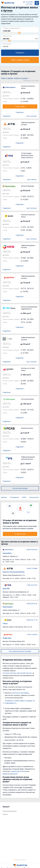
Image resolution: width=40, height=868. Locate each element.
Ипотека (4, 497)
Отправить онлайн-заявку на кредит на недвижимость (20, 702)
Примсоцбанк (8, 607)
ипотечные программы (20, 693)
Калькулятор (34, 497)
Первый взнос (7, 36)
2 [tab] (17, 860)
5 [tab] (23, 860)
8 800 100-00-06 (32, 550)
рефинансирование (10, 774)
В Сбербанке (15, 497)
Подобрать (20, 53)
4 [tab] (21, 860)
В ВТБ (24, 497)
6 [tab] (25, 860)
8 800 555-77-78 (32, 620)
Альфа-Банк (7, 638)
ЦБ (24, 2)
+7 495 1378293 (32, 635)
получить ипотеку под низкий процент (17, 673)
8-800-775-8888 (32, 568)
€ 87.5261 (29, 4)
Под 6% (5, 814)
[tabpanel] (19, 811)
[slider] (19, 33)
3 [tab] (19, 860)
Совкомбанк (7, 553)
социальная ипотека (18, 771)
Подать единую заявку (20, 60)
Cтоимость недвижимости (11, 28)
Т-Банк (5, 624)
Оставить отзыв (20, 534)
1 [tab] (15, 860)
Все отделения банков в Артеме (20, 651)
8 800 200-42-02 (32, 604)
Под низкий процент (10, 811)
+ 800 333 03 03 (32, 585)
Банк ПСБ (6, 589)
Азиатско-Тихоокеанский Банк (14, 572)
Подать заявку (20, 106)
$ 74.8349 (29, 2)
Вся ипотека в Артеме (20, 488)
